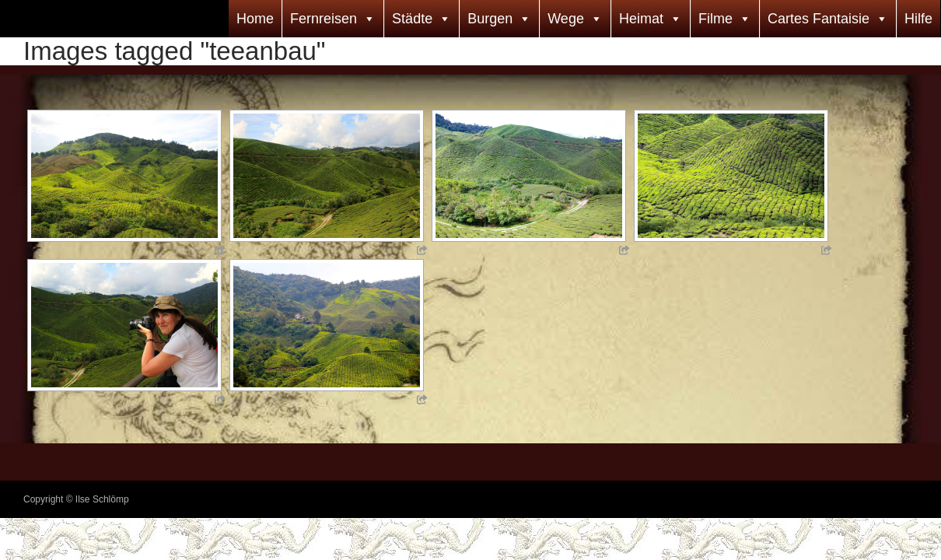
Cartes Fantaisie (819, 19)
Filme (715, 19)
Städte (412, 19)
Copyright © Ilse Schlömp (76, 499)
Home (255, 19)
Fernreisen (324, 19)
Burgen (490, 19)
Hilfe (918, 19)
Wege (566, 19)
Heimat (641, 19)
